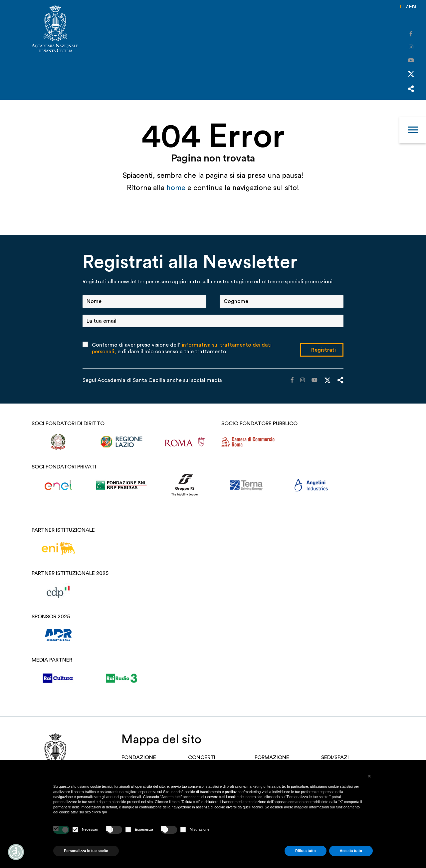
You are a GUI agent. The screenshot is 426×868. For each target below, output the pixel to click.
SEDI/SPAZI (335, 757)
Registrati (323, 350)
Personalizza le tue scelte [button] (86, 851)
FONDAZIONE (139, 757)
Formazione (272, 757)
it (402, 7)
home (177, 188)
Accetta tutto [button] (351, 851)
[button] (369, 776)
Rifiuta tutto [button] (306, 851)
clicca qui (99, 812)
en (413, 7)
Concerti (202, 757)
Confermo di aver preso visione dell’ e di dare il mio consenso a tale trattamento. (182, 348)
